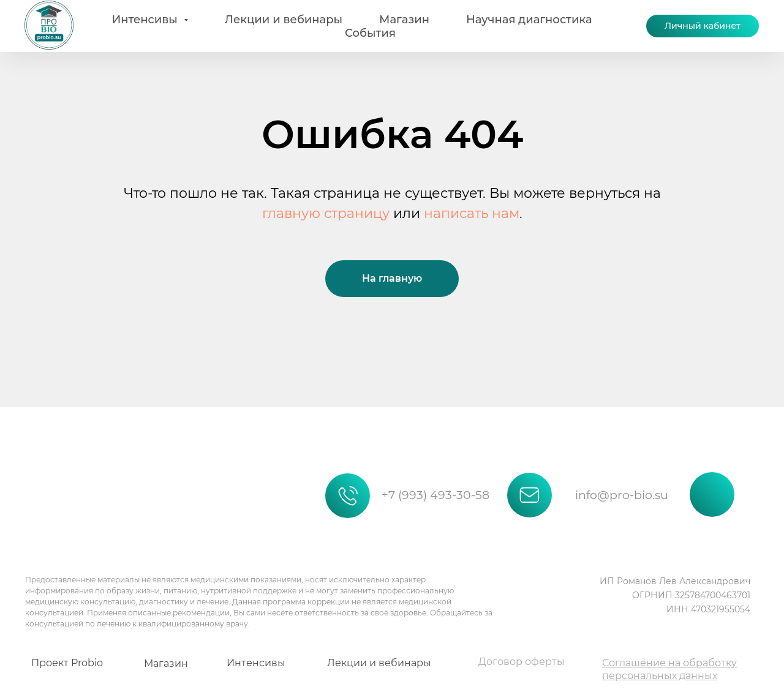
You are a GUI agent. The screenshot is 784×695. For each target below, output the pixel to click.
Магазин (404, 20)
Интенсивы (256, 663)
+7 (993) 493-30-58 (435, 495)
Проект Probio (67, 663)
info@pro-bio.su (622, 495)
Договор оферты (522, 662)
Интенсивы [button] (146, 20)
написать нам (472, 213)
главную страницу (326, 213)
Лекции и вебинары (284, 20)
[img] (66, 478)
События (370, 33)
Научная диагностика (529, 20)
